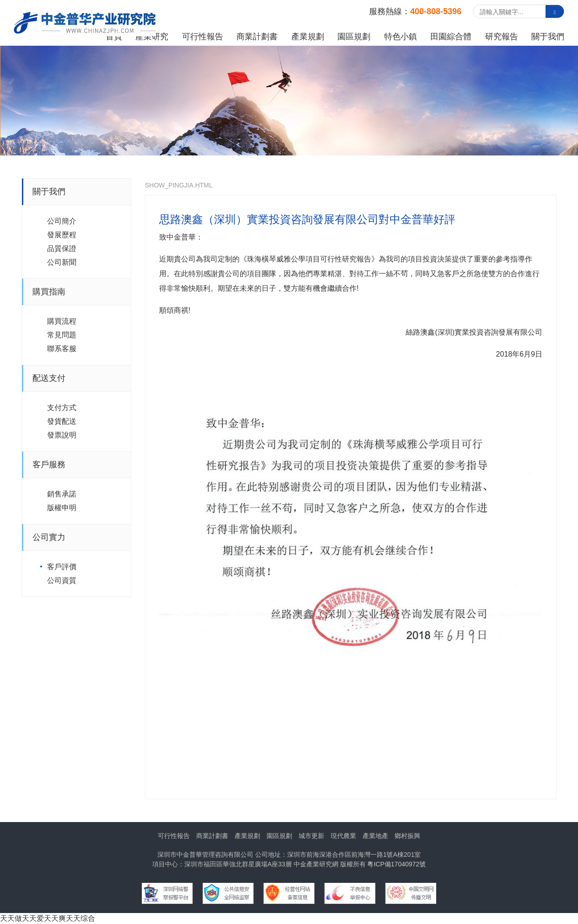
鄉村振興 (407, 836)
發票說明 (62, 435)
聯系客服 (62, 349)
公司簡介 (62, 221)
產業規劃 (308, 37)
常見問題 (62, 335)
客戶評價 (62, 567)
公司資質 (62, 580)
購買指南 (49, 292)
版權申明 (62, 508)
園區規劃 (354, 37)
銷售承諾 (62, 494)
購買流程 (62, 321)
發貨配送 (62, 421)
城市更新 (311, 836)
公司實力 (49, 537)
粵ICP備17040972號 (396, 864)
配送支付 (49, 378)
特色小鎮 (401, 37)
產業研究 (152, 37)
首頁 (114, 37)
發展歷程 (62, 235)
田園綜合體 (451, 37)
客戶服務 (49, 465)
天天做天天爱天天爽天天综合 (48, 918)
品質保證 (62, 248)
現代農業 (343, 836)
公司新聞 (62, 262)
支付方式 (62, 408)
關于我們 (548, 37)
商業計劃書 (257, 37)
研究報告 (502, 37)
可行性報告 (203, 37)
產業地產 (375, 836)
